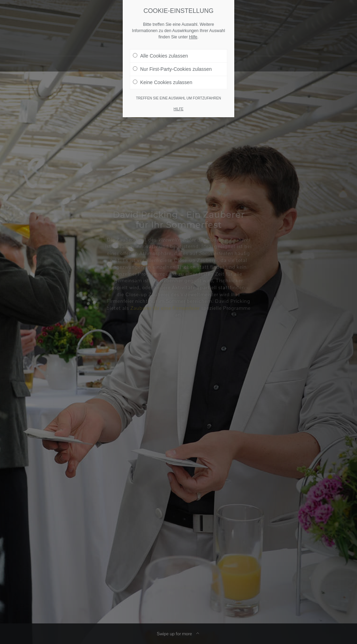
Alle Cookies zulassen (160, 54)
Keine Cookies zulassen (162, 81)
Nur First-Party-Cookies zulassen (172, 68)
